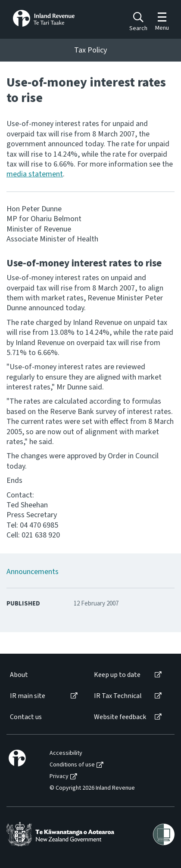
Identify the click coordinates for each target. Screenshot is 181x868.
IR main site (28, 696)
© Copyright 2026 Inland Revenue (92, 788)
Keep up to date (117, 675)
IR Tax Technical (118, 696)
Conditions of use (72, 765)
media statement (35, 174)
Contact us (26, 717)
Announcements (33, 572)
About (19, 675)
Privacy (59, 777)
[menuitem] (43, 675)
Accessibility (66, 753)
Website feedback (120, 717)
